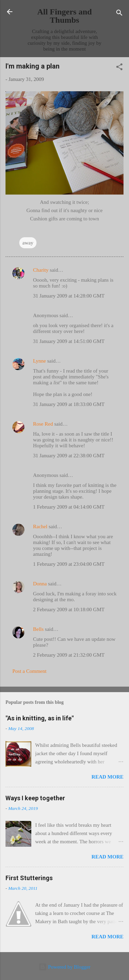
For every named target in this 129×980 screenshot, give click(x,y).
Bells (38, 629)
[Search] (119, 14)
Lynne (40, 361)
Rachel (40, 527)
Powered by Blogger (64, 967)
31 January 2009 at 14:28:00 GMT (69, 296)
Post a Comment (29, 671)
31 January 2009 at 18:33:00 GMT (69, 404)
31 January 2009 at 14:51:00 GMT (69, 341)
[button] (119, 68)
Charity (41, 270)
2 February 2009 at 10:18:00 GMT (69, 609)
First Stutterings (29, 878)
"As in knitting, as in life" (40, 718)
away (28, 243)
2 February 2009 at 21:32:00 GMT (69, 655)
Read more (107, 777)
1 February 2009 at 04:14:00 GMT (69, 507)
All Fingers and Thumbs (64, 16)
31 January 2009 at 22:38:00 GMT (69, 456)
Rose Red (43, 424)
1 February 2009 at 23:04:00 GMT (69, 564)
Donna (40, 584)
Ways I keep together (35, 798)
